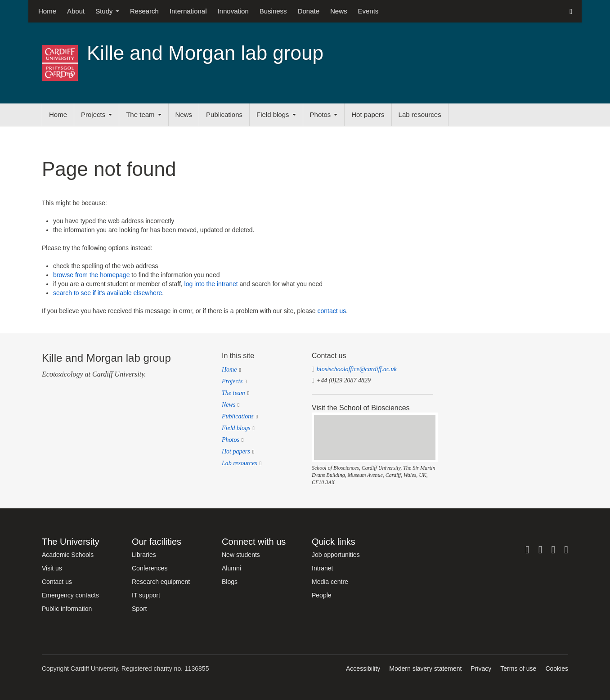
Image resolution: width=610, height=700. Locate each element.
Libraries (144, 555)
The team (144, 114)
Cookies (557, 669)
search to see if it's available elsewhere (108, 293)
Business (273, 11)
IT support (146, 595)
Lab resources (420, 114)
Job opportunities (336, 555)
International (188, 11)
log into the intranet (211, 284)
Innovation (233, 11)
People (322, 595)
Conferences (150, 568)
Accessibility (363, 669)
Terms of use (518, 669)
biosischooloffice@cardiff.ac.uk (357, 369)
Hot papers (368, 114)
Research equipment (161, 582)
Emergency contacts (70, 595)
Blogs (230, 582)
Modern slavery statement (425, 669)
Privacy (481, 669)
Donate (309, 11)
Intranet (322, 568)
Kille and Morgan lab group (205, 53)
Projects (96, 114)
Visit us (52, 568)
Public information (67, 609)
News (339, 11)
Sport (139, 609)
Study (107, 11)
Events (368, 11)
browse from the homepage (91, 275)
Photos (324, 114)
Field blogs (276, 114)
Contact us (57, 582)
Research (144, 11)
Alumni (231, 568)
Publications (224, 114)
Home (47, 11)
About (76, 11)
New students (241, 555)
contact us (332, 311)
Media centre (330, 582)
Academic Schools (68, 555)
